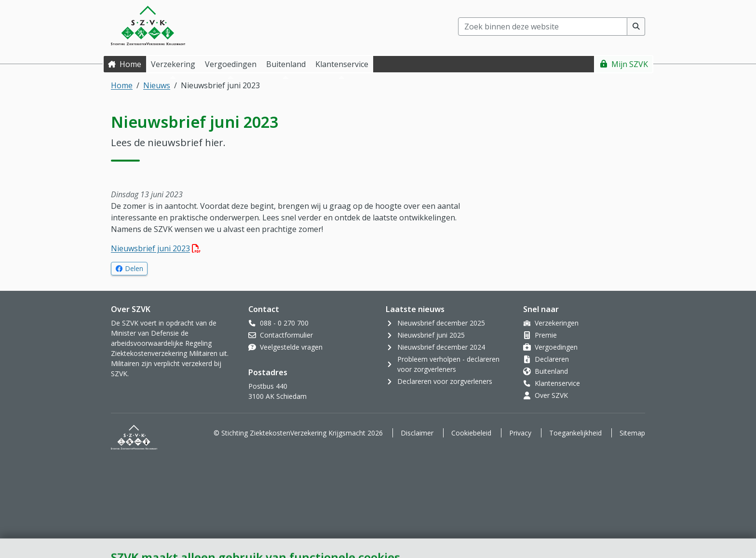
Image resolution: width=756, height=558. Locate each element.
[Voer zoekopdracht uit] (636, 27)
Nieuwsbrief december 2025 (441, 323)
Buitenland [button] (286, 64)
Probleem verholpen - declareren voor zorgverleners (448, 364)
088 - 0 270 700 (284, 323)
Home (130, 64)
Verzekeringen (557, 323)
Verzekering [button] (173, 64)
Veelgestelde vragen (291, 347)
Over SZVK (551, 395)
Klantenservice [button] (342, 64)
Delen (136, 268)
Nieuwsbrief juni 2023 (156, 248)
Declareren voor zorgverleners (445, 381)
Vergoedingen (556, 347)
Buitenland (551, 371)
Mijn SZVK (630, 64)
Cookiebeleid (471, 433)
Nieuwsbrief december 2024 (441, 347)
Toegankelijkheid (575, 433)
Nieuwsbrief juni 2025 (431, 335)
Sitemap (632, 433)
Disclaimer (417, 433)
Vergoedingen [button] (231, 64)
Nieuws (157, 85)
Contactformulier (286, 335)
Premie (546, 335)
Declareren (552, 359)
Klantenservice (557, 383)
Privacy (520, 433)
